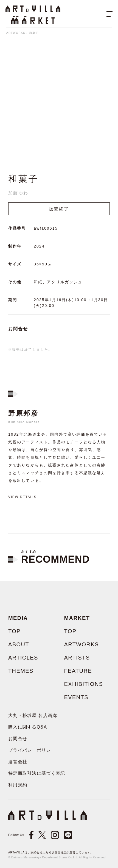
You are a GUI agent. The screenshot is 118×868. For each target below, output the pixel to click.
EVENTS (76, 697)
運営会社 (18, 762)
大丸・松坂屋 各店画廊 (33, 715)
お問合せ (18, 329)
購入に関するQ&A (28, 727)
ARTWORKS (16, 33)
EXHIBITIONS (84, 684)
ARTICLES (23, 658)
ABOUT (19, 644)
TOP (14, 631)
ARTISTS (77, 658)
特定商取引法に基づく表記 (37, 773)
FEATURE (78, 671)
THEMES (21, 671)
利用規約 (18, 785)
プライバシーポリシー (32, 750)
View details (22, 497)
